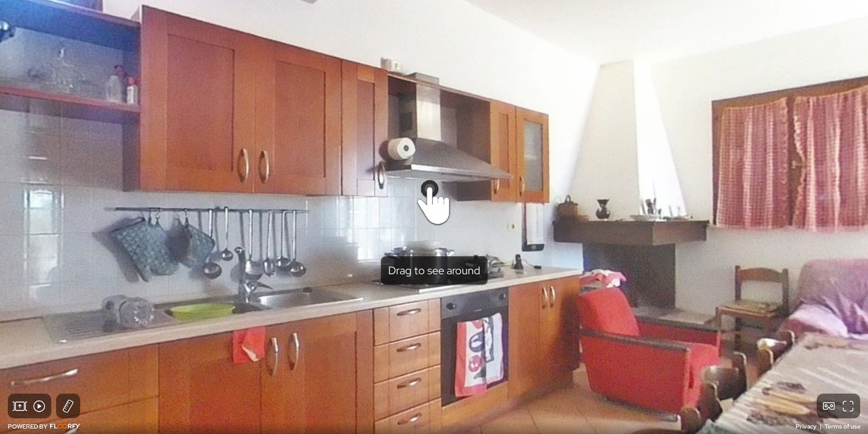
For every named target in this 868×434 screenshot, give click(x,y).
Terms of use (843, 426)
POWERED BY (44, 426)
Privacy (807, 426)
